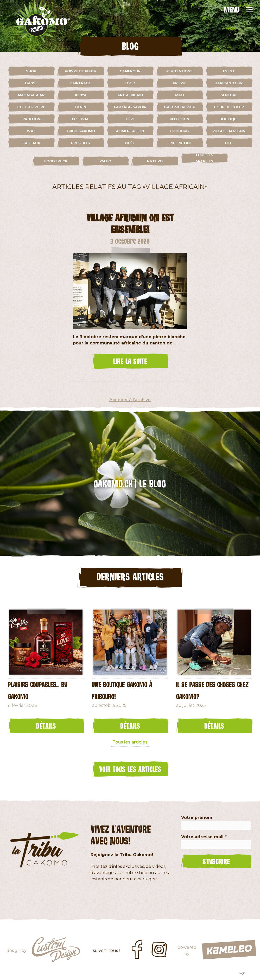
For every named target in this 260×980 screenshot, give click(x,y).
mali (180, 95)
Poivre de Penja (81, 71)
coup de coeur (229, 107)
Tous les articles (204, 158)
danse (31, 83)
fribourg (180, 131)
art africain (130, 95)
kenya (81, 95)
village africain (229, 131)
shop (31, 71)
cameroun (130, 71)
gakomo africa (179, 107)
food (130, 83)
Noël (130, 143)
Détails (46, 726)
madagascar (31, 95)
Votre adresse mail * (204, 837)
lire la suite (130, 361)
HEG (229, 143)
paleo (105, 161)
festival (81, 119)
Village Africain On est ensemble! (130, 223)
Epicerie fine (180, 143)
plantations (179, 71)
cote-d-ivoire (31, 107)
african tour (229, 83)
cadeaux (31, 143)
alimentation (130, 131)
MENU (232, 10)
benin (81, 107)
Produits (81, 143)
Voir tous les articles (130, 769)
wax (31, 131)
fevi (130, 119)
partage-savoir (130, 107)
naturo (155, 161)
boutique (229, 119)
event (229, 71)
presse (180, 83)
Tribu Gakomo (81, 131)
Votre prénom (197, 818)
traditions (31, 119)
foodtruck (56, 161)
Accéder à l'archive (130, 400)
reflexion (179, 119)
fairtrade (81, 83)
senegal (229, 95)
